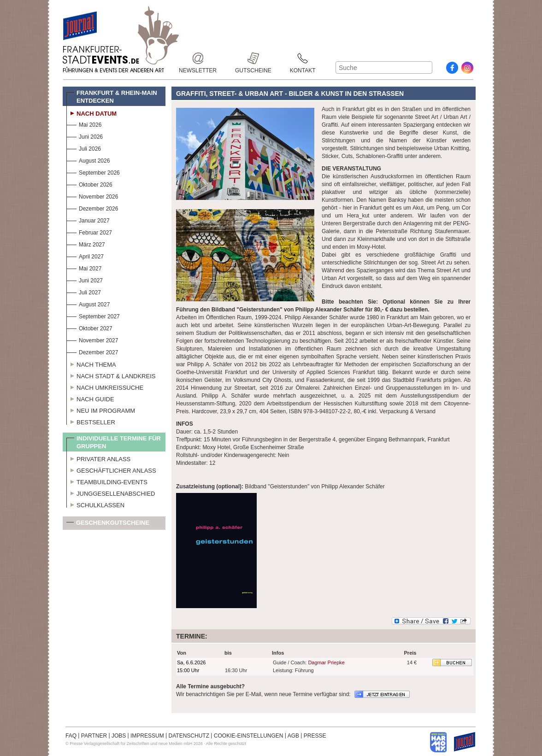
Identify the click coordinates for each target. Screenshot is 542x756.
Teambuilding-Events (107, 481)
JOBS (119, 736)
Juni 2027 (85, 279)
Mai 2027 (84, 267)
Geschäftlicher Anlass (111, 469)
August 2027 (88, 303)
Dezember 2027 (92, 351)
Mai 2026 (84, 124)
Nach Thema (91, 363)
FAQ (71, 736)
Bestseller (91, 421)
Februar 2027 (89, 231)
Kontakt (303, 58)
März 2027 (86, 243)
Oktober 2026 (89, 184)
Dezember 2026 (92, 208)
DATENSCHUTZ (189, 736)
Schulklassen (95, 504)
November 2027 (92, 339)
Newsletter (198, 58)
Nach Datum (91, 112)
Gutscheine (253, 58)
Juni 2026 (85, 136)
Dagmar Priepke (326, 662)
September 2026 (93, 172)
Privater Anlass (98, 458)
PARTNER (94, 736)
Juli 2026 (84, 148)
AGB (293, 736)
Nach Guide (90, 398)
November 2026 (92, 196)
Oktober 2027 (89, 327)
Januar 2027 (88, 220)
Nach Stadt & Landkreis (111, 375)
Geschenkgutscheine (108, 525)
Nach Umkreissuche (105, 387)
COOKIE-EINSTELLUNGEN (249, 736)
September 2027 (93, 315)
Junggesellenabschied (111, 492)
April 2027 (85, 255)
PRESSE (315, 736)
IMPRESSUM (147, 736)
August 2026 (88, 160)
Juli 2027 (84, 291)
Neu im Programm (101, 410)
